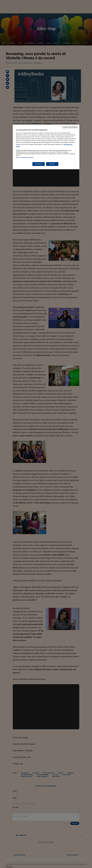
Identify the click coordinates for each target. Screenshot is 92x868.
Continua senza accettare (70, 127)
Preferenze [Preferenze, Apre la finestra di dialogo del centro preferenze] (39, 164)
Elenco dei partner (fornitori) (25, 157)
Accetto (52, 164)
